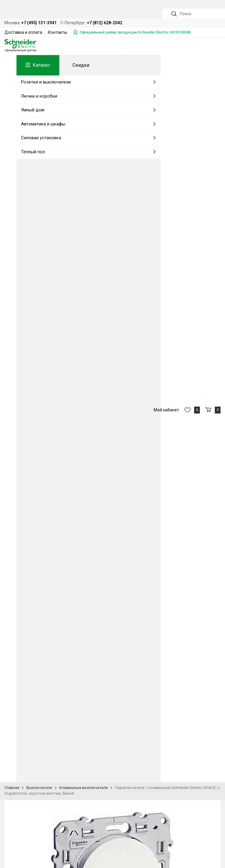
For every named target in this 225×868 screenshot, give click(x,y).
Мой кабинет (166, 410)
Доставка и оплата (23, 32)
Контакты (58, 32)
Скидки (81, 65)
